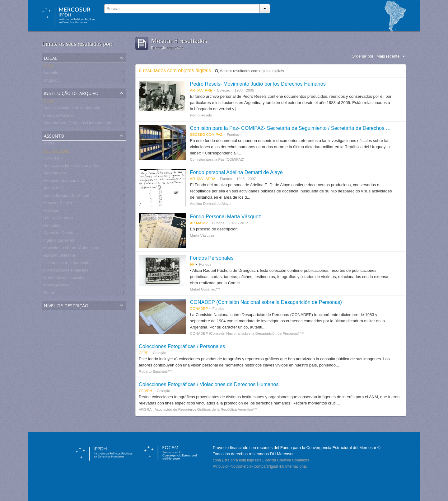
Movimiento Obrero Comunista (71, 249)
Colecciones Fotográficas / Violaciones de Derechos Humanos (209, 384)
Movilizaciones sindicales (66, 271)
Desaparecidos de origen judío (71, 167)
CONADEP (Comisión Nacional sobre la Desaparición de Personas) (266, 302)
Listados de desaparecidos (67, 264)
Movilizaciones (56, 286)
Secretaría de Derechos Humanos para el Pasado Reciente (97, 124)
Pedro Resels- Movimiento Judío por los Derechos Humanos (258, 84)
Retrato (50, 294)
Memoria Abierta (58, 117)
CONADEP (53, 159)
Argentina (52, 74)
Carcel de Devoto (59, 234)
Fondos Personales (212, 258)
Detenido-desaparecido (64, 182)
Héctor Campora (58, 219)
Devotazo (52, 227)
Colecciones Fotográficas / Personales (182, 346)
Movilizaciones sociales (64, 279)
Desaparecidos (57, 152)
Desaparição (55, 174)
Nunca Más (54, 189)
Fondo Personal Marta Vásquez (226, 216)
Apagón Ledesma (59, 256)
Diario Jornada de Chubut (66, 197)
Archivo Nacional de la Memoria (72, 109)
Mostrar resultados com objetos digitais (250, 71)
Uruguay (51, 81)
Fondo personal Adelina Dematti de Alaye (236, 172)
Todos (49, 66)
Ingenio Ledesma (59, 241)
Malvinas (51, 212)
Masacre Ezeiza (58, 204)
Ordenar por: (363, 56)
